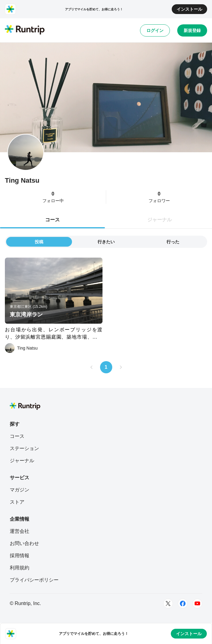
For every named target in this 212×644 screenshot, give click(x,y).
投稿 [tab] (39, 242)
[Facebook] (183, 604)
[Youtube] (197, 604)
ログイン (155, 30)
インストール (189, 9)
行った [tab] (173, 242)
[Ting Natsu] (21, 348)
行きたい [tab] (106, 242)
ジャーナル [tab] (160, 220)
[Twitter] (168, 604)
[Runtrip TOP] (25, 30)
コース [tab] (52, 220)
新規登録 (192, 30)
